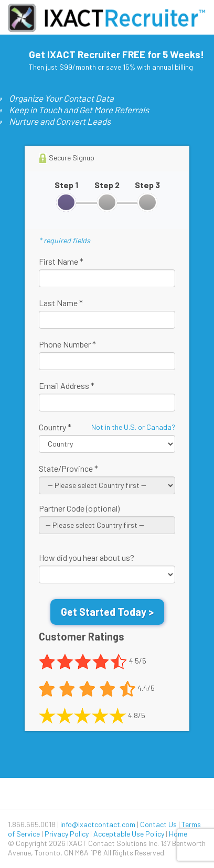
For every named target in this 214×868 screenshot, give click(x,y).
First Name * (61, 261)
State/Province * (68, 468)
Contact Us (158, 824)
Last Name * (61, 303)
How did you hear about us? (87, 557)
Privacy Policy (67, 834)
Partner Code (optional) (79, 508)
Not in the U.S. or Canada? (133, 427)
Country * (55, 427)
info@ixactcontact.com (98, 824)
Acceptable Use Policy (129, 834)
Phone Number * (67, 344)
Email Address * (67, 386)
